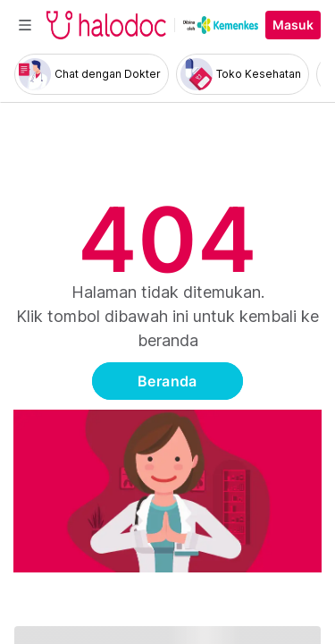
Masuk (293, 25)
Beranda (167, 381)
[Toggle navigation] (25, 25)
